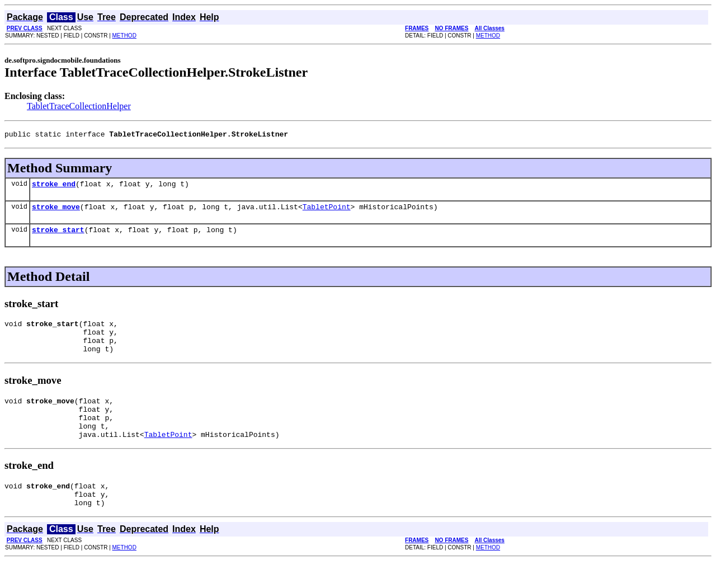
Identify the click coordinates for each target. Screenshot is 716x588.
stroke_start (58, 236)
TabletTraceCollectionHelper (79, 106)
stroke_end (54, 187)
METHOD (124, 36)
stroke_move (56, 211)
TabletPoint (327, 211)
